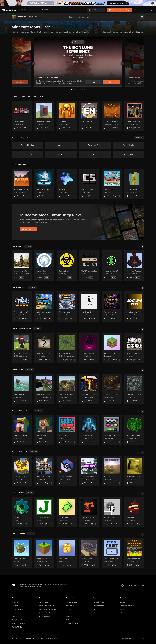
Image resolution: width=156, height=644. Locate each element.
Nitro (122, 613)
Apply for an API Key (46, 613)
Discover (22, 17)
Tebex (122, 609)
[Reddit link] (143, 586)
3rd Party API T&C (45, 616)
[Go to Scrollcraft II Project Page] (89, 307)
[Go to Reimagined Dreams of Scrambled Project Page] (44, 307)
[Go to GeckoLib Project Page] (22, 512)
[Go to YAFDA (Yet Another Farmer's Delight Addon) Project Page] (89, 266)
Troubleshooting (98, 606)
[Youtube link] (131, 586)
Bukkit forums (70, 620)
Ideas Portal (70, 606)
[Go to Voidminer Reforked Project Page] (134, 266)
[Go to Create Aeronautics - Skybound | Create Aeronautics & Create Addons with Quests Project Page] (112, 184)
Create (35, 10)
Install (112, 82)
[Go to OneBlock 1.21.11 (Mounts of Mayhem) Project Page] (44, 553)
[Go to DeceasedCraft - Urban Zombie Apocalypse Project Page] (44, 471)
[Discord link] (135, 586)
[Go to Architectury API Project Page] (89, 512)
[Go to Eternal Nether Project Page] (89, 116)
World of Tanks (17, 627)
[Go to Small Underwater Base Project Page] (22, 389)
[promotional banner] (78, 3)
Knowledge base (98, 602)
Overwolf (123, 602)
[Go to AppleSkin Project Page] (134, 512)
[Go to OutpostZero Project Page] (67, 266)
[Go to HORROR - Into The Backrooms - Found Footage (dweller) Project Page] (134, 471)
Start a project (44, 602)
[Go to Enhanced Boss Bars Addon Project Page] (89, 348)
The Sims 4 (15, 613)
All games (15, 602)
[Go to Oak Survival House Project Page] (67, 389)
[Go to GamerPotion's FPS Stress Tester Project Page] (134, 553)
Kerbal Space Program (19, 620)
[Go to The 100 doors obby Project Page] (89, 389)
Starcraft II (15, 616)
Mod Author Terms (52, 638)
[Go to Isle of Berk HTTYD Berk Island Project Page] (89, 553)
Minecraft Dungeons (19, 624)
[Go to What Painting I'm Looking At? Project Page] (44, 348)
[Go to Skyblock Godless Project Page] (44, 184)
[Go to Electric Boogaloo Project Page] (134, 184)
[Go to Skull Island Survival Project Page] (134, 389)
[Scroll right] (143, 247)
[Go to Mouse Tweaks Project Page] (112, 512)
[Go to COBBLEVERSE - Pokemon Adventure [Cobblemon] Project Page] (67, 471)
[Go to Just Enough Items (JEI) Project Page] (44, 512)
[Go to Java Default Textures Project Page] (112, 348)
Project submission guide (47, 606)
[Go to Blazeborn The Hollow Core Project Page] (112, 116)
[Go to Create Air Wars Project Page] (67, 307)
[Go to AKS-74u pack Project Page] (67, 348)
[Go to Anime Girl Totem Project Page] (22, 348)
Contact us (96, 609)
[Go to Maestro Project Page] (67, 184)
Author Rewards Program (47, 609)
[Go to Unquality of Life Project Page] (22, 266)
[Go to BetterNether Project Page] (22, 116)
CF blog (68, 609)
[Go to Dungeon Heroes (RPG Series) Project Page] (22, 307)
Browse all (139, 138)
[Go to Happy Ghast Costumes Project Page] (134, 116)
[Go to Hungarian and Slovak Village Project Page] (44, 389)
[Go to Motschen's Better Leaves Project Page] (134, 430)
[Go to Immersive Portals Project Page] (44, 116)
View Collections (28, 229)
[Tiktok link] (127, 586)
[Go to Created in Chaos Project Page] (112, 307)
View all (28, 246)
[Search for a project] (104, 17)
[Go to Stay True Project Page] (67, 430)
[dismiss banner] (153, 3)
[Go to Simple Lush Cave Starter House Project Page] (112, 389)
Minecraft (15, 606)
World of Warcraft (18, 609)
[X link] (139, 586)
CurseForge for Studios (127, 606)
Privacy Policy (30, 638)
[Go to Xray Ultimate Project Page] (89, 430)
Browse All (33, 17)
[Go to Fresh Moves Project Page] (44, 430)
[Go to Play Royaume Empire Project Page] (134, 307)
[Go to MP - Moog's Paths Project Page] (22, 184)
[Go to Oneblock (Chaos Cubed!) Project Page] (22, 553)
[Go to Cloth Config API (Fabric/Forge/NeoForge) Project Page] (67, 512)
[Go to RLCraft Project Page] (112, 471)
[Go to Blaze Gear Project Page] (67, 116)
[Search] (142, 17)
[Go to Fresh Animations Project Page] (22, 430)
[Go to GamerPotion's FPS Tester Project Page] (112, 553)
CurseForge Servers (72, 624)
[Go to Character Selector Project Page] (89, 184)
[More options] (152, 10)
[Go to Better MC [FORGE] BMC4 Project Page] (89, 471)
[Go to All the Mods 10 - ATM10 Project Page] (22, 471)
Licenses (40, 638)
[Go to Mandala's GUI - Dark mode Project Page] (112, 430)
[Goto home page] (9, 10)
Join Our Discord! (72, 602)
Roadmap (69, 616)
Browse (24, 10)
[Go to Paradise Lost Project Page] (44, 266)
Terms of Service (17, 638)
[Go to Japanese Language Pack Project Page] (134, 348)
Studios (46, 10)
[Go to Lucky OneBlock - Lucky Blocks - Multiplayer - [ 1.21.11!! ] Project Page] (67, 553)
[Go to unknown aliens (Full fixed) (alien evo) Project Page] (112, 266)
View (94, 82)
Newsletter (69, 613)
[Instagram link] (122, 586)
